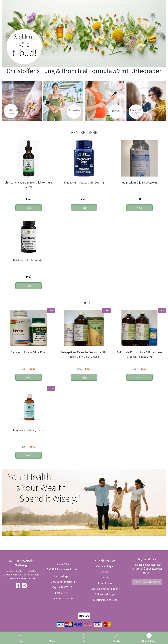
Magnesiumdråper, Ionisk (29, 430)
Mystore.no (28, 578)
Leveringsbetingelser (105, 600)
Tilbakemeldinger (105, 594)
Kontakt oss (105, 583)
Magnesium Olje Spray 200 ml (140, 182)
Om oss (105, 572)
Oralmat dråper (105, 566)
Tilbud (105, 577)
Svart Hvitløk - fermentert (29, 260)
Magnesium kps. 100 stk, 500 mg (84, 182)
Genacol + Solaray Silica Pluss (29, 352)
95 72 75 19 (65, 593)
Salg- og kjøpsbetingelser (105, 589)
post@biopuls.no (63, 598)
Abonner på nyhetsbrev (147, 582)
